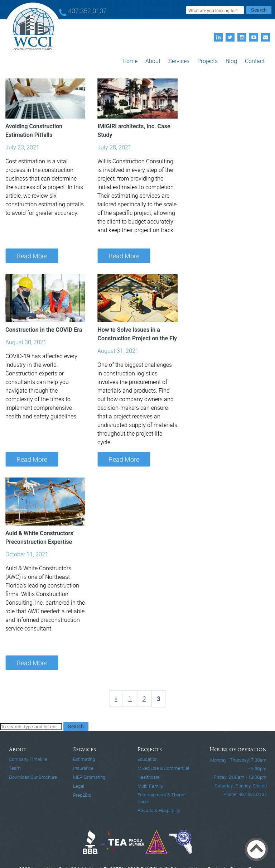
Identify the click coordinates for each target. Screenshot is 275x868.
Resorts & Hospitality (159, 810)
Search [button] (259, 10)
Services (179, 61)
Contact (255, 61)
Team (15, 768)
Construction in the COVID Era (44, 330)
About (153, 61)
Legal (79, 786)
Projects (208, 61)
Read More (32, 256)
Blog (231, 61)
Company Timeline (28, 759)
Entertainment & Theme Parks (162, 798)
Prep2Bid (82, 795)
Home (130, 61)
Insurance (83, 768)
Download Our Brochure (33, 777)
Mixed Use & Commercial (163, 768)
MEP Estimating (89, 777)
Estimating (84, 759)
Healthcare (149, 777)
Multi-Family (150, 786)
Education (148, 759)
